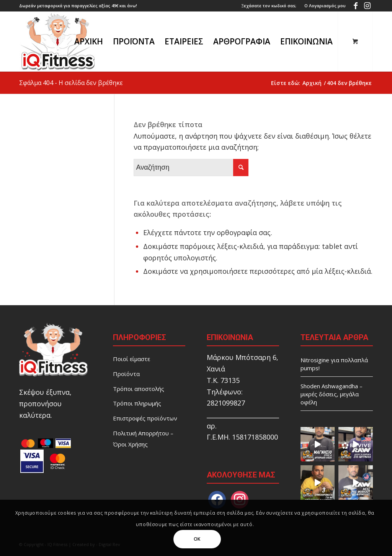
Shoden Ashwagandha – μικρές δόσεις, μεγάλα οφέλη (332, 394)
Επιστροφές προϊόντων (145, 418)
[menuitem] (269, 6)
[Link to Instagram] (367, 6)
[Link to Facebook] (355, 6)
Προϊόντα (126, 374)
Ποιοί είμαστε (131, 359)
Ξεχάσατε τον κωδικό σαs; (269, 6)
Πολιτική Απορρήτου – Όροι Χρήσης (143, 439)
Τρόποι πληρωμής (137, 403)
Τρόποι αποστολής (139, 389)
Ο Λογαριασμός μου (325, 6)
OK (197, 539)
